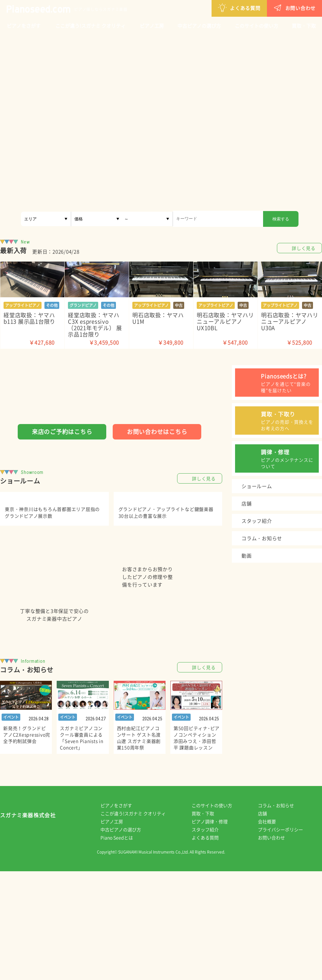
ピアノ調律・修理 (214, 930)
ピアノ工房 (152, 26)
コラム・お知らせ (280, 914)
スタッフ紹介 (210, 938)
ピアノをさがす (24, 26)
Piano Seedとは (121, 946)
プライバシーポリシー (285, 938)
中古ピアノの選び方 (199, 26)
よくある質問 (206, 8)
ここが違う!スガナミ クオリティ (90, 26)
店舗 (267, 922)
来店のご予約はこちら (62, 432)
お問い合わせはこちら (157, 432)
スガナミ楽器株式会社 (28, 925)
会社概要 (271, 930)
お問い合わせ (261, 8)
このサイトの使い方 (256, 26)
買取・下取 (304, 26)
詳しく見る (304, 248)
